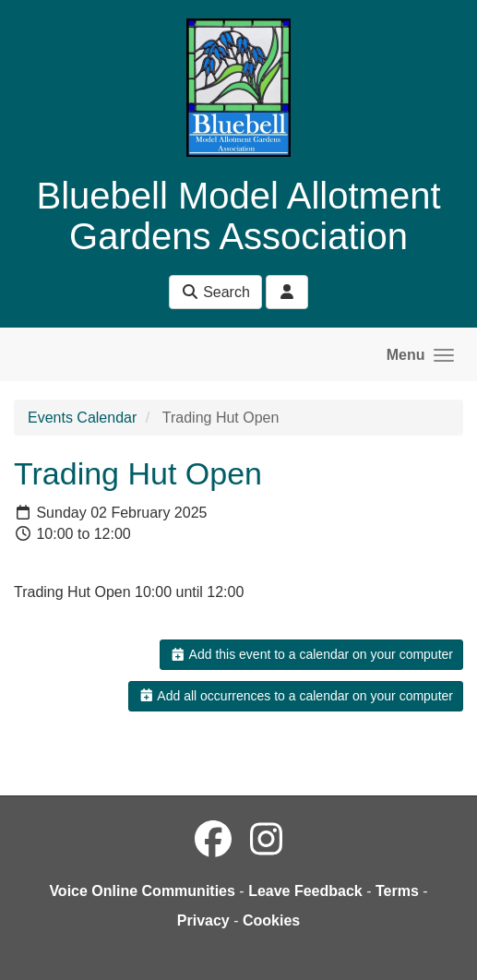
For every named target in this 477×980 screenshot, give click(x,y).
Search (215, 292)
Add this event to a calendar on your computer (311, 654)
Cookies (271, 920)
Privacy (203, 920)
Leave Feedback (305, 891)
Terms (397, 891)
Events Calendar (82, 418)
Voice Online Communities (142, 891)
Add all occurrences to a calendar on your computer (296, 696)
